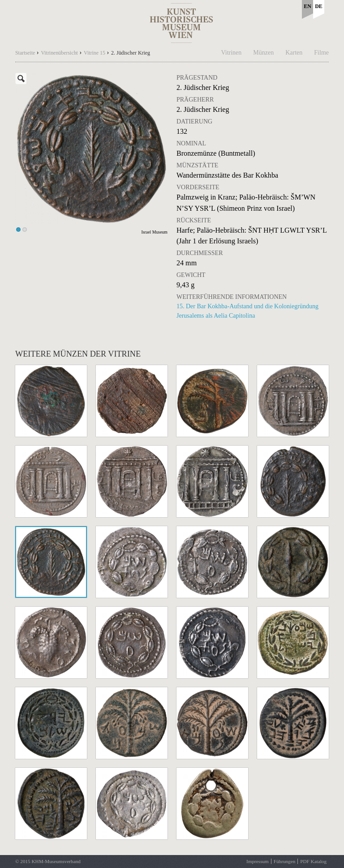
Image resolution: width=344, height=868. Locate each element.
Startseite (25, 53)
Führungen (284, 861)
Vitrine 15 (95, 53)
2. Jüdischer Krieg (131, 53)
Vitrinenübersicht (59, 53)
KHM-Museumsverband (56, 861)
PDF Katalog (313, 861)
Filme (321, 53)
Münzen (263, 53)
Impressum (258, 861)
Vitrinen (232, 53)
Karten (294, 53)
